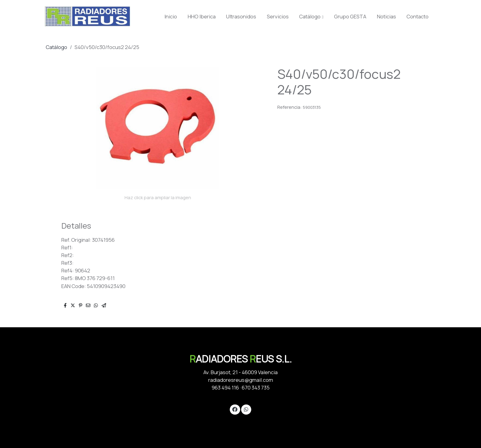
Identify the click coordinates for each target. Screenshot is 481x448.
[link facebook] (235, 409)
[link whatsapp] (246, 409)
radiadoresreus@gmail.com (241, 380)
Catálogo (56, 47)
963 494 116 (225, 387)
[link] (87, 16)
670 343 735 (256, 387)
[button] (312, 17)
